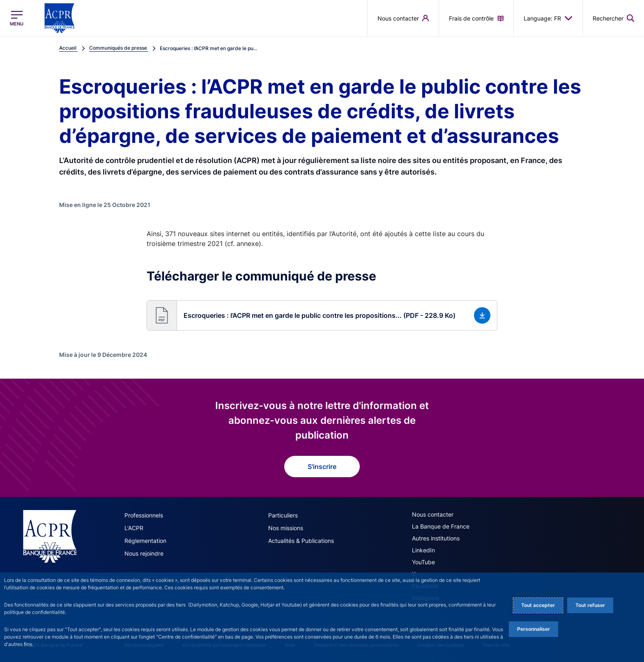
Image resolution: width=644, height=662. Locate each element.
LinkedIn (423, 550)
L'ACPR (134, 528)
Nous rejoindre (144, 553)
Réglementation (145, 541)
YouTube (423, 562)
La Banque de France (441, 526)
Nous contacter (433, 514)
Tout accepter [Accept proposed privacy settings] (538, 605)
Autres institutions (436, 538)
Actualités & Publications (301, 541)
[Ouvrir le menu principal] (17, 18)
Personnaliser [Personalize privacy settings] (534, 629)
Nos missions (286, 528)
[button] (322, 315)
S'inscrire (322, 467)
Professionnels (144, 515)
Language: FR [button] (548, 18)
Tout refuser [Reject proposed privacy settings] (590, 605)
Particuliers (283, 515)
